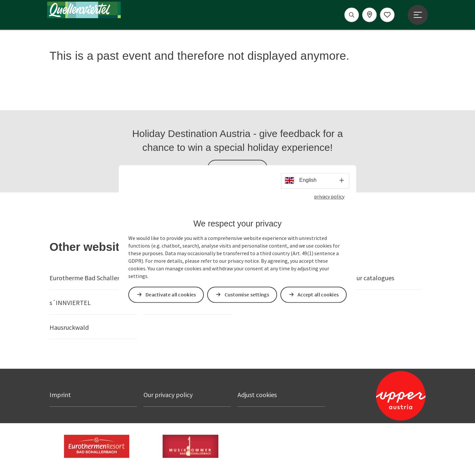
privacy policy (329, 197)
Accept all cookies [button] (318, 294)
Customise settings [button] (247, 294)
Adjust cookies (257, 395)
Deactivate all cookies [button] (171, 294)
